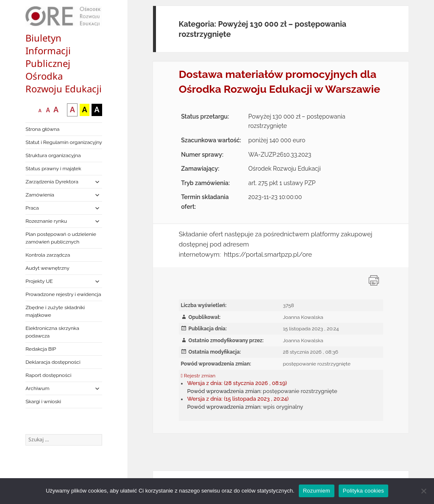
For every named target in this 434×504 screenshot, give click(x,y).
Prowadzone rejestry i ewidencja (63, 294)
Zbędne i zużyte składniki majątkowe (55, 311)
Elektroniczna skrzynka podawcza (52, 332)
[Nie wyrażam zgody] (423, 491)
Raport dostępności (48, 375)
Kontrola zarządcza (48, 255)
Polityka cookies (363, 491)
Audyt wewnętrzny (47, 268)
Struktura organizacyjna (53, 155)
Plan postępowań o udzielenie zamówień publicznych (61, 238)
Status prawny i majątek (53, 169)
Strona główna (42, 129)
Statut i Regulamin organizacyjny (64, 142)
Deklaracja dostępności (53, 362)
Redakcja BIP (41, 349)
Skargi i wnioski (43, 402)
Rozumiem (317, 491)
